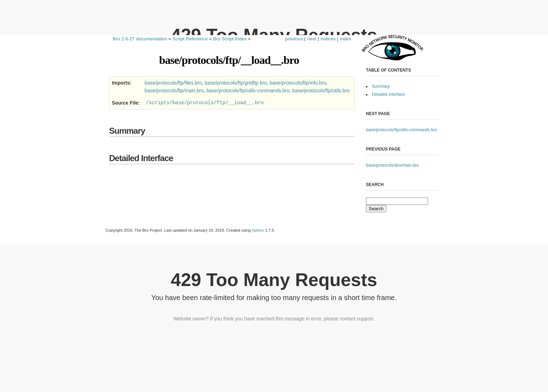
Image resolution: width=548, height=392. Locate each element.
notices (328, 39)
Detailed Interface (388, 94)
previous (294, 39)
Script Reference (190, 39)
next (312, 39)
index (346, 39)
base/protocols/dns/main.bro (392, 165)
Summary (381, 86)
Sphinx (258, 230)
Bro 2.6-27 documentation (140, 39)
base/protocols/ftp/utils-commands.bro (402, 130)
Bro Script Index (230, 39)
